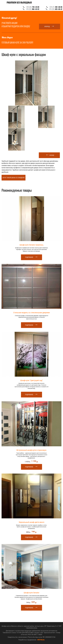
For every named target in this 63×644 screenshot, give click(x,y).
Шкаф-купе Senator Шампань (31, 245)
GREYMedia (41, 640)
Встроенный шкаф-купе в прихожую (31, 450)
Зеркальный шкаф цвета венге (31, 522)
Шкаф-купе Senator (31, 593)
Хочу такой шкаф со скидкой (14, 178)
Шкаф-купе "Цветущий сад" (31, 380)
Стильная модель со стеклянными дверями (32, 313)
